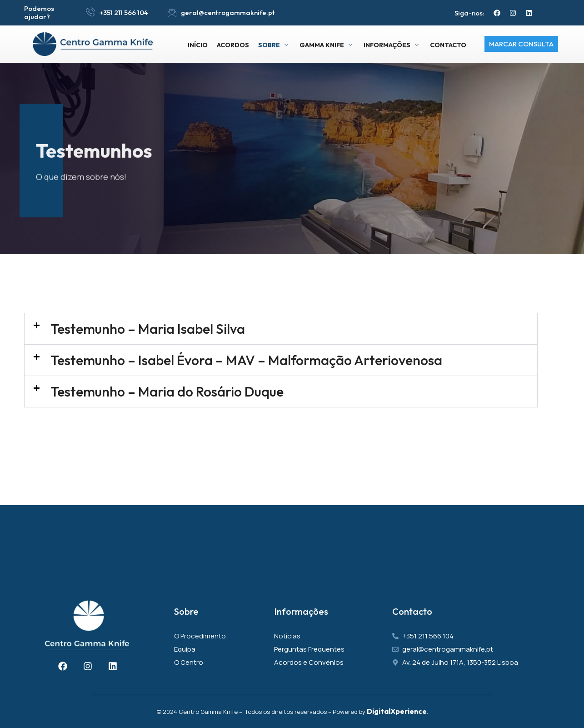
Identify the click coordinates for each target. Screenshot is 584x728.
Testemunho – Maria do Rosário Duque (167, 392)
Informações (392, 45)
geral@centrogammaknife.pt (228, 13)
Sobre (274, 45)
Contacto (448, 45)
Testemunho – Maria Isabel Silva (148, 329)
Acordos (233, 45)
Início (198, 45)
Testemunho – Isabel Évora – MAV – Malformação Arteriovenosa (246, 360)
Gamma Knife (327, 45)
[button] (281, 329)
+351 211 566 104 (124, 13)
